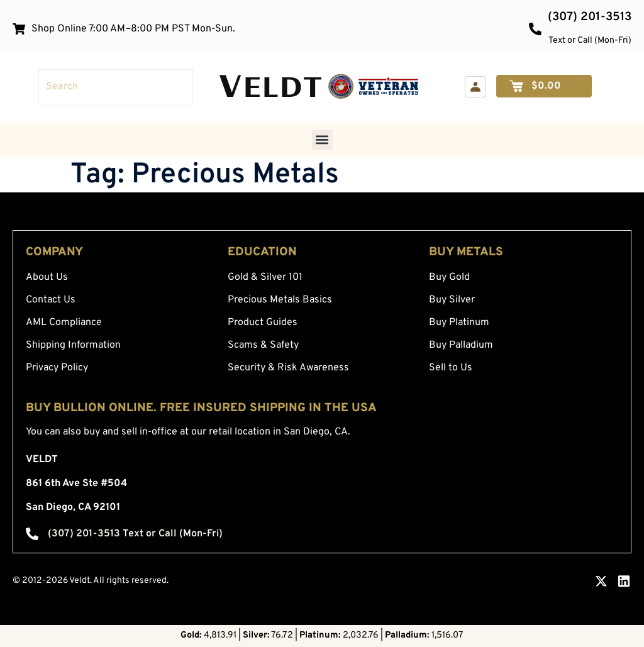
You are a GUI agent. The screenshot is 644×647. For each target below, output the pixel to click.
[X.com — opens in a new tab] (601, 581)
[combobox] (116, 87)
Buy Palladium (461, 345)
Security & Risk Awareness (288, 368)
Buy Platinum (459, 323)
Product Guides (263, 323)
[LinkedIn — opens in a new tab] (624, 581)
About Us (47, 277)
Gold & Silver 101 (265, 277)
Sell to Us (451, 368)
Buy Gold (449, 277)
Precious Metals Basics (280, 300)
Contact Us (51, 300)
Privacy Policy (57, 368)
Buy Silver (452, 300)
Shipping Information (73, 345)
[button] (322, 140)
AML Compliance (64, 323)
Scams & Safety (263, 345)
